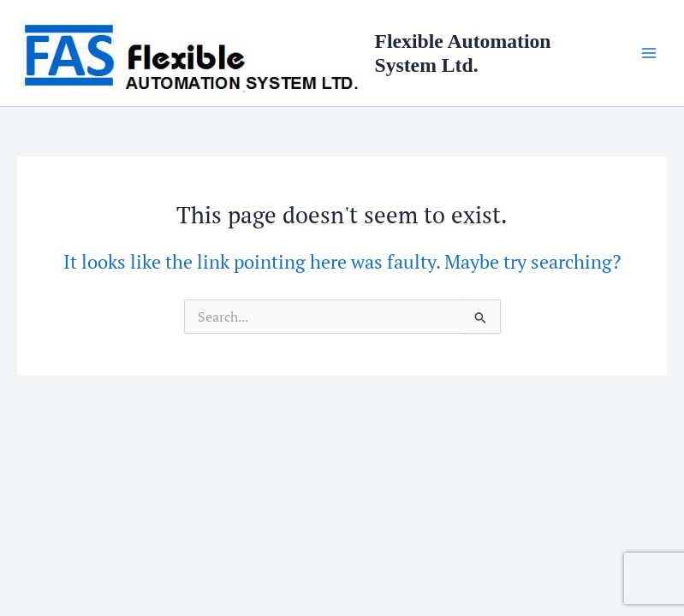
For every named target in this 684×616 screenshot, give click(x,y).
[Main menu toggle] (649, 53)
